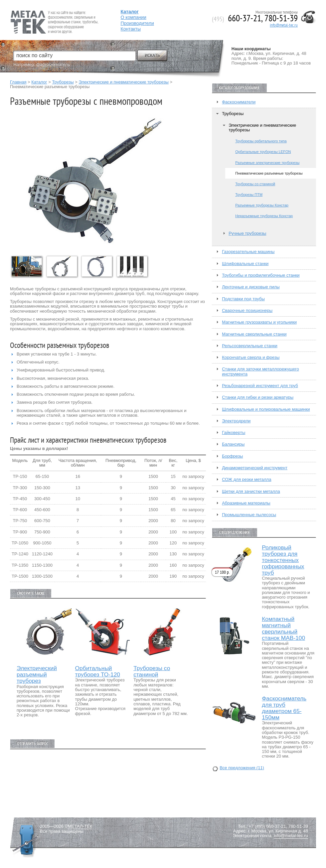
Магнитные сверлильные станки (254, 334)
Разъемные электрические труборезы (267, 163)
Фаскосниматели (239, 102)
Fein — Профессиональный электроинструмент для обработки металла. (54, 14)
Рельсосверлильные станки (250, 346)
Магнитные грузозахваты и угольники (259, 322)
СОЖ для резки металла (246, 480)
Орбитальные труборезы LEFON (263, 152)
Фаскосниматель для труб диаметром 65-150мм (284, 708)
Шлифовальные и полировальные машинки (266, 409)
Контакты (131, 29)
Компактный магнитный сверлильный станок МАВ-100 (283, 629)
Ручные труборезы (247, 233)
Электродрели (236, 421)
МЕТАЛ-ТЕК (80, 826)
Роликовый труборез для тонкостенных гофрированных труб (283, 560)
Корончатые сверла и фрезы (251, 358)
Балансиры (233, 444)
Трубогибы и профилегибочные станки (261, 275)
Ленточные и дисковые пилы (251, 287)
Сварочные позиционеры (247, 311)
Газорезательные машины (248, 252)
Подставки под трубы (243, 299)
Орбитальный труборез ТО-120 (98, 671)
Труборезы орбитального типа (261, 141)
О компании (134, 17)
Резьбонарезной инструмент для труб (260, 386)
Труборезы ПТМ (249, 195)
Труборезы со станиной (152, 671)
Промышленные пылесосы (249, 515)
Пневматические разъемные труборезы (269, 173)
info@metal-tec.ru (284, 25)
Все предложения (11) (242, 768)
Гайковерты (234, 433)
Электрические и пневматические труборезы (124, 82)
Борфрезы (232, 456)
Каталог (39, 82)
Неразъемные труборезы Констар (264, 216)
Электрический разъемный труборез (37, 675)
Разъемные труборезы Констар (262, 205)
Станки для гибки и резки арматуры (258, 397)
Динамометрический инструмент (255, 468)
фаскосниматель (53, 64)
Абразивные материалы (246, 503)
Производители (137, 23)
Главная (18, 82)
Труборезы (63, 82)
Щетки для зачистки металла (251, 492)
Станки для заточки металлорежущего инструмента (260, 371)
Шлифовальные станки (245, 264)
